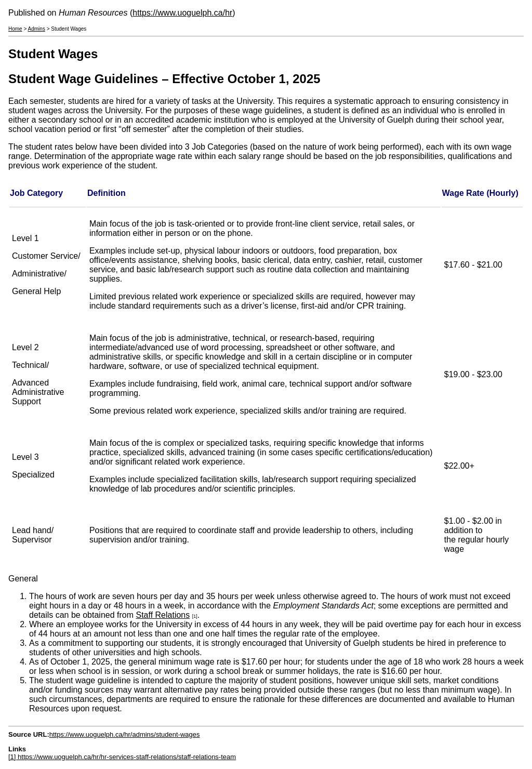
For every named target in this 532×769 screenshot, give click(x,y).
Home (15, 29)
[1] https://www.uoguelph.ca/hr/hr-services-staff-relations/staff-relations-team (122, 757)
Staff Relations (163, 615)
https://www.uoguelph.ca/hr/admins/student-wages (125, 734)
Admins (37, 29)
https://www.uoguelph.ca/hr (182, 13)
